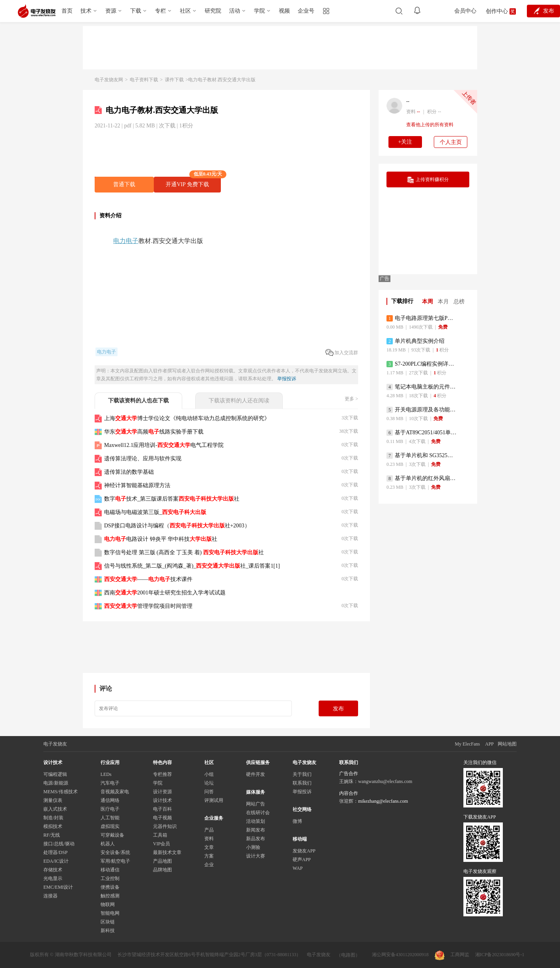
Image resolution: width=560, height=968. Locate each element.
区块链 (108, 922)
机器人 (108, 844)
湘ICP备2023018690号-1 (500, 955)
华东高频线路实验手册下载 (154, 432)
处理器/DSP (55, 852)
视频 (284, 11)
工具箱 (160, 835)
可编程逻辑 (55, 774)
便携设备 (110, 887)
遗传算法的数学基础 (129, 472)
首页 (67, 11)
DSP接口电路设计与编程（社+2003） (177, 526)
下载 (136, 11)
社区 (185, 11)
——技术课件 (148, 579)
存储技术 (53, 870)
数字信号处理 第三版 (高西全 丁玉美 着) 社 (184, 552)
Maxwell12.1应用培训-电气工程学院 (164, 445)
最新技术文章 (167, 852)
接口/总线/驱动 (59, 844)
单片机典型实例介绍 (415, 341)
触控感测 (110, 896)
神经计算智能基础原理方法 (137, 485)
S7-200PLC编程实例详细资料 (422, 364)
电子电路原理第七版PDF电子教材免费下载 (422, 318)
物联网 (108, 904)
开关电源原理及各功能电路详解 (422, 410)
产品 (209, 830)
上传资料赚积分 (428, 180)
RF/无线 (52, 835)
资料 (209, 839)
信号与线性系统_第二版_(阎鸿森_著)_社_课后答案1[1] (192, 566)
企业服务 (214, 818)
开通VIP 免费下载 (193, 182)
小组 (209, 774)
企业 (209, 865)
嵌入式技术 (55, 809)
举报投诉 (287, 379)
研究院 (213, 11)
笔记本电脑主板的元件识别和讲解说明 (422, 387)
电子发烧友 (319, 955)
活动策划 (256, 821)
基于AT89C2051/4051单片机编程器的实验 (422, 433)
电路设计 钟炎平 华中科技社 (161, 539)
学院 (259, 11)
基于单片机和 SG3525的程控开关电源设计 (422, 456)
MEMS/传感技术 (61, 792)
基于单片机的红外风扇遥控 (422, 478)
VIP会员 (161, 844)
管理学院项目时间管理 (148, 606)
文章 (209, 847)
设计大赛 (256, 856)
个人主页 (451, 142)
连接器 (50, 896)
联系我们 (302, 783)
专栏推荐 (162, 774)
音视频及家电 (115, 792)
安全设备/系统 (115, 852)
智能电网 (110, 913)
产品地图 (162, 861)
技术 (86, 11)
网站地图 (507, 744)
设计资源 (162, 792)
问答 (209, 792)
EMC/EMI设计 (58, 887)
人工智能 (110, 818)
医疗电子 (110, 809)
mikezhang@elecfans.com (383, 801)
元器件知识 (165, 826)
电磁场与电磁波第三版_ (155, 512)
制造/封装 (53, 818)
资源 (111, 11)
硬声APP (302, 860)
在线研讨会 (258, 813)
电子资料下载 (144, 80)
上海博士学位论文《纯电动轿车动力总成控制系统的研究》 (187, 418)
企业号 (306, 11)
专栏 (161, 11)
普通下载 (124, 184)
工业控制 (110, 878)
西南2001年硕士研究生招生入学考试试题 (165, 593)
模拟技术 (53, 826)
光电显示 (53, 878)
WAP (298, 868)
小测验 (253, 847)
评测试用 (214, 800)
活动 (235, 11)
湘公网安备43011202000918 (400, 955)
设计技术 (162, 800)
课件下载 (174, 80)
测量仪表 (53, 800)
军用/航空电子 (115, 861)
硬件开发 (256, 774)
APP (489, 744)
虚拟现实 (110, 826)
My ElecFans (467, 744)
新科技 (108, 931)
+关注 (405, 142)
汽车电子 (110, 783)
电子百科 (162, 809)
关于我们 (302, 774)
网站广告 (256, 804)
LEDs (106, 774)
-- (408, 101)
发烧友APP (304, 851)
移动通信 (110, 870)
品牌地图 (162, 870)
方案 (209, 856)
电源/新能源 (56, 783)
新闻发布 (256, 830)
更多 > (351, 399)
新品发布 (256, 839)
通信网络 (110, 800)
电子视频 (162, 818)
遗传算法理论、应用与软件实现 (143, 459)
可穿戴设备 (112, 835)
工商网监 (452, 955)
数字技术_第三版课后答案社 (172, 499)
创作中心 (497, 11)
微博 (297, 821)
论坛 (209, 783)
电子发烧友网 (109, 80)
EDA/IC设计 (56, 861)
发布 (338, 709)
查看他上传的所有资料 (430, 125)
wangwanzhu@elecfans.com (385, 781)
